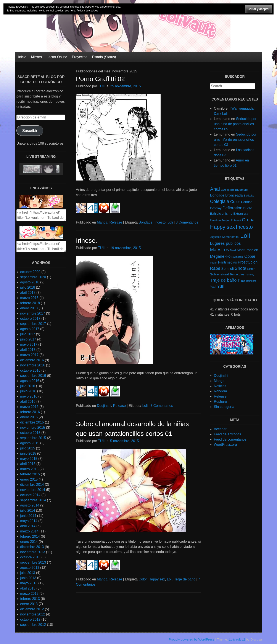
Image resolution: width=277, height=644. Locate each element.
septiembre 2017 (33, 324)
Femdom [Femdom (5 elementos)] (215, 220)
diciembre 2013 (32, 547)
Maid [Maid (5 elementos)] (233, 250)
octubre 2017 (30, 319)
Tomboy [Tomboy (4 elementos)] (250, 274)
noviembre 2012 (33, 614)
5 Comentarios (162, 406)
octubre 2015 (30, 433)
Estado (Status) (104, 57)
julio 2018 (28, 287)
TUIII (102, 86)
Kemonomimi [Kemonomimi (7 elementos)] (231, 237)
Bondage (146, 222)
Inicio (22, 57)
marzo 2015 (29, 469)
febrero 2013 (30, 599)
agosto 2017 (30, 329)
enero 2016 (29, 417)
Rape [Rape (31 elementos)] (215, 268)
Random (220, 391)
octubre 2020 (30, 272)
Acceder (220, 429)
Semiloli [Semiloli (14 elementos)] (227, 268)
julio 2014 (28, 511)
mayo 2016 (29, 396)
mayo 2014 (29, 521)
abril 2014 (28, 526)
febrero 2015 (30, 474)
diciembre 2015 (32, 422)
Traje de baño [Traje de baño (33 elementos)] (223, 280)
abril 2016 (28, 402)
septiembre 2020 (33, 277)
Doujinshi (104, 406)
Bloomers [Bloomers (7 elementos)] (242, 190)
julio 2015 (28, 448)
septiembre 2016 (33, 376)
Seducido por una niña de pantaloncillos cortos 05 (235, 124)
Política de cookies (87, 11)
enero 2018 (29, 308)
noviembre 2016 (33, 365)
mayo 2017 (29, 344)
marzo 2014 (29, 531)
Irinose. (87, 241)
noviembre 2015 (33, 427)
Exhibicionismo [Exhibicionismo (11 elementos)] (221, 213)
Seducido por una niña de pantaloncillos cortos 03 (235, 140)
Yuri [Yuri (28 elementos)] (221, 286)
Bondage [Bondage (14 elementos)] (217, 195)
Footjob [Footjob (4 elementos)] (226, 220)
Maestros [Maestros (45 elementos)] (220, 250)
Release (116, 222)
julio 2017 (28, 334)
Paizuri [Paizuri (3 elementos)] (214, 263)
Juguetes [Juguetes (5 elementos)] (216, 237)
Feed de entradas (227, 434)
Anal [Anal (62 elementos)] (215, 189)
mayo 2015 (29, 459)
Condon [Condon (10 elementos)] (247, 202)
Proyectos (80, 57)
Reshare (220, 402)
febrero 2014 (30, 536)
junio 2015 (28, 453)
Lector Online (57, 57)
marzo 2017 (29, 355)
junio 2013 (28, 578)
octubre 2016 (30, 370)
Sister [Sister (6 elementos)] (251, 269)
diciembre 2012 (32, 609)
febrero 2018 (30, 303)
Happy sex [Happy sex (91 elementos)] (223, 227)
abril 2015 (28, 464)
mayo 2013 (29, 583)
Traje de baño (185, 579)
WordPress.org (225, 445)
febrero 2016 (30, 412)
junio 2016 (28, 391)
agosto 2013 (30, 568)
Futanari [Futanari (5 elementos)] (236, 220)
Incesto (160, 222)
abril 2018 (28, 293)
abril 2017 (28, 350)
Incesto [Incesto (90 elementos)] (244, 227)
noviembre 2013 (33, 552)
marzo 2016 (29, 407)
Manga (102, 222)
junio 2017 (28, 339)
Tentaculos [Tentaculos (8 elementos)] (237, 274)
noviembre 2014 (33, 490)
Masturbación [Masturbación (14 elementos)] (247, 250)
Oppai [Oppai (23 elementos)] (250, 256)
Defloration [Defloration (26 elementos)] (232, 208)
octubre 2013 (30, 557)
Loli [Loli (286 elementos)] (245, 236)
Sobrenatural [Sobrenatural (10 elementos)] (219, 274)
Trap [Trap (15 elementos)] (241, 280)
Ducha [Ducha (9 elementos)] (248, 208)
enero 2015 (29, 479)
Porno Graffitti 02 (100, 79)
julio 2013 (28, 573)
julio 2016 (28, 386)
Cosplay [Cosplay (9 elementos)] (216, 208)
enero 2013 (29, 604)
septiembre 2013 (33, 562)
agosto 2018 (30, 282)
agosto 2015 (30, 443)
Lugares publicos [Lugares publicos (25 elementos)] (225, 243)
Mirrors (36, 57)
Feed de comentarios (230, 439)
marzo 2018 (29, 298)
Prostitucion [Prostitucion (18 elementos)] (248, 262)
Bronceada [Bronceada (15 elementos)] (234, 195)
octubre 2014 (30, 495)
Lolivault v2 (237, 639)
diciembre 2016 (32, 360)
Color (143, 579)
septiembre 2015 (33, 438)
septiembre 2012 (33, 625)
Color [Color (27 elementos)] (235, 202)
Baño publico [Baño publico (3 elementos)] (227, 190)
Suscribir (30, 131)
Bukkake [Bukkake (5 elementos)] (249, 196)
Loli (170, 222)
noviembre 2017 (33, 313)
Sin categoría (224, 407)
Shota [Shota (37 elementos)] (240, 268)
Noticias (220, 386)
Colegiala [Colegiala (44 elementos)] (220, 201)
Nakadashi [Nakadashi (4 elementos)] (238, 257)
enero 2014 (29, 542)
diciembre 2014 (32, 485)
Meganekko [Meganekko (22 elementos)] (220, 256)
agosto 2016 (30, 381)
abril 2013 (28, 588)
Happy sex (157, 579)
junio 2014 (28, 516)
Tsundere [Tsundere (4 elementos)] (251, 281)
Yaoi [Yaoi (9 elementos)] (213, 287)
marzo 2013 (29, 594)
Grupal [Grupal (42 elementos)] (249, 220)
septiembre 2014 (33, 500)
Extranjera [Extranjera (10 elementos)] (241, 213)
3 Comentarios (187, 222)
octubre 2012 (30, 619)
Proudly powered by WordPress (192, 639)
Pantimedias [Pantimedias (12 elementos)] (228, 262)
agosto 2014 (30, 505)
